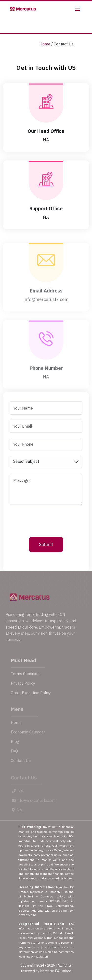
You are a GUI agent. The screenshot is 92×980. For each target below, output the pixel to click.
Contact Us (21, 767)
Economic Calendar (28, 738)
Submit (46, 544)
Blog (15, 748)
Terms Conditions (26, 680)
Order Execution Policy (31, 699)
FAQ (14, 757)
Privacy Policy (23, 689)
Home (45, 44)
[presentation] (47, 519)
